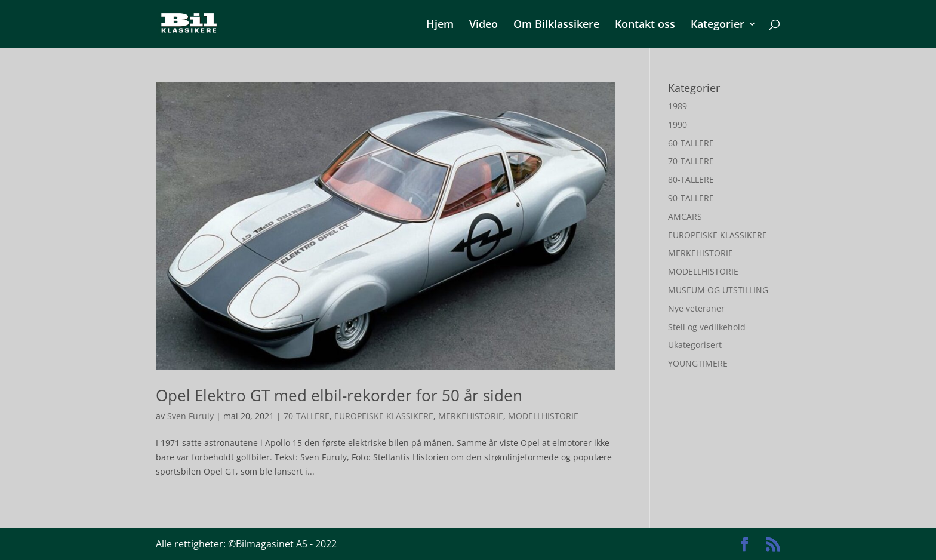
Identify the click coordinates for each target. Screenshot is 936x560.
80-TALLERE (691, 179)
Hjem (440, 25)
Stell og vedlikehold (707, 327)
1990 (678, 124)
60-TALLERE (691, 143)
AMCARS (685, 216)
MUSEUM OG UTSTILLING (718, 290)
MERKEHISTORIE (471, 416)
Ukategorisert (695, 345)
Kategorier (718, 25)
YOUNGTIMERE (698, 363)
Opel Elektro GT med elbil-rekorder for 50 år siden (339, 395)
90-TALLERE (691, 198)
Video (484, 25)
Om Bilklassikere (556, 25)
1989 (678, 106)
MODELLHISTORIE (543, 416)
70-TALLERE (307, 416)
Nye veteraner (696, 308)
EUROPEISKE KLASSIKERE (384, 416)
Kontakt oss (645, 25)
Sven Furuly (190, 416)
